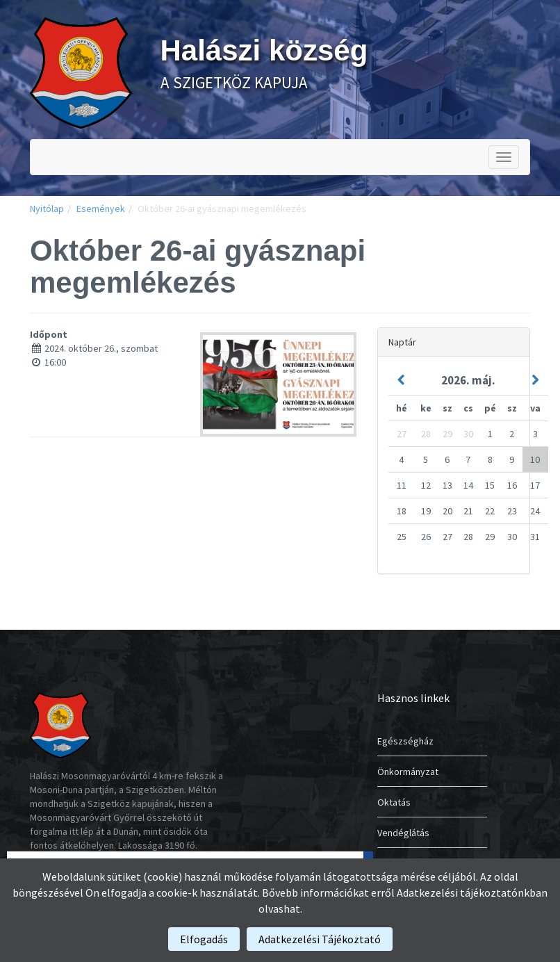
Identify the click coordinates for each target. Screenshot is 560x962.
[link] (81, 72)
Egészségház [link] (405, 741)
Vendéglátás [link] (403, 833)
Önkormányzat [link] (408, 772)
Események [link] (101, 209)
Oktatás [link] (394, 802)
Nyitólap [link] (47, 209)
